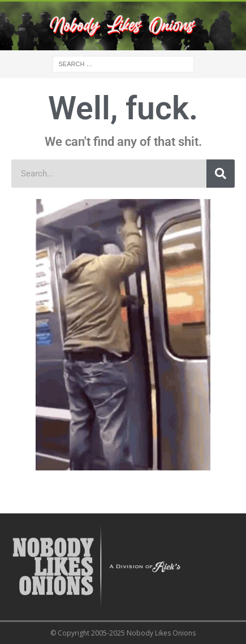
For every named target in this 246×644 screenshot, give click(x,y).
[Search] (221, 174)
